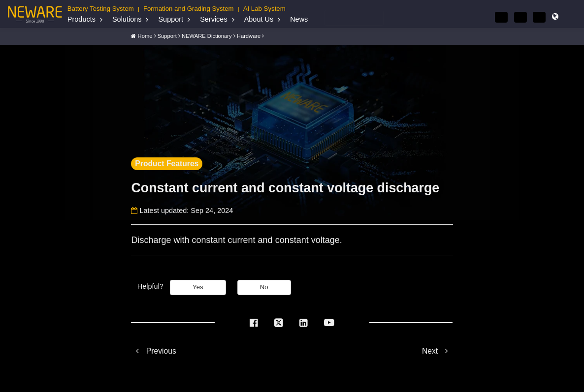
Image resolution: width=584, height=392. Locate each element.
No (264, 286)
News (299, 19)
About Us (259, 19)
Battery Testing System (101, 9)
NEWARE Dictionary (207, 35)
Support (171, 19)
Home (145, 35)
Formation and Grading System (189, 9)
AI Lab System (264, 9)
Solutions (127, 19)
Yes (198, 286)
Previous (153, 350)
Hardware (249, 35)
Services (213, 19)
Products (81, 19)
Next (438, 350)
